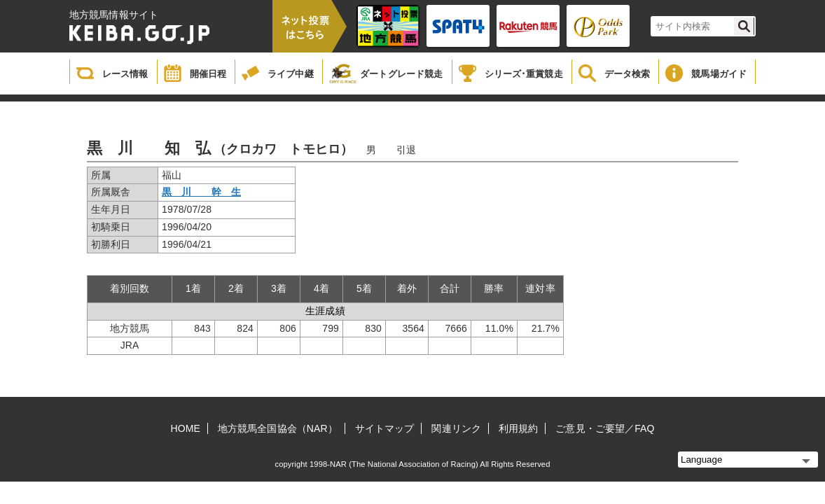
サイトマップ (385, 428)
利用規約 (518, 428)
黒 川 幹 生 (201, 192)
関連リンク (456, 428)
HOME (186, 428)
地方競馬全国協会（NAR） (278, 428)
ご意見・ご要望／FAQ (605, 428)
